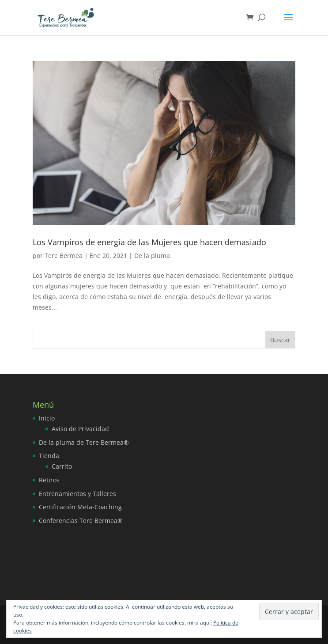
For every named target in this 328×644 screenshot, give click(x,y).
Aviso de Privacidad (80, 429)
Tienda (49, 456)
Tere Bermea (64, 256)
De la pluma (152, 256)
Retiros (49, 480)
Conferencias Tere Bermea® (81, 521)
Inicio (47, 418)
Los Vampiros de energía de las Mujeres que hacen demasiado (149, 242)
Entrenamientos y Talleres (77, 494)
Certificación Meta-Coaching (80, 507)
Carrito (62, 466)
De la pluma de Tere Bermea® (84, 442)
